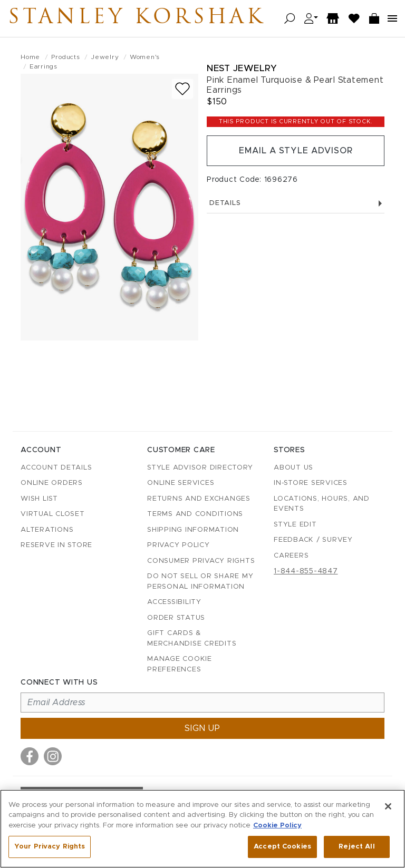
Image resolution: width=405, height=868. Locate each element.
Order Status (176, 618)
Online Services (181, 483)
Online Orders (52, 483)
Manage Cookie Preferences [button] (180, 664)
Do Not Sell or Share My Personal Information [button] (200, 582)
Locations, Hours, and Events (322, 504)
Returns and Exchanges (199, 499)
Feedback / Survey (313, 540)
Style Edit (295, 525)
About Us (293, 468)
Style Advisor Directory (200, 468)
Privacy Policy (179, 545)
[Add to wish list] (182, 89)
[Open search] (290, 19)
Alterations (47, 530)
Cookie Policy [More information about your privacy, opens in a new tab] (277, 826)
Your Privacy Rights (50, 847)
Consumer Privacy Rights (201, 561)
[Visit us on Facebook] (30, 756)
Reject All (356, 847)
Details (296, 203)
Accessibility (174, 602)
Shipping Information (193, 530)
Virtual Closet (53, 514)
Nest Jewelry (242, 68)
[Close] (388, 806)
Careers (291, 556)
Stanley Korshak (137, 18)
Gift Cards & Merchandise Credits (192, 638)
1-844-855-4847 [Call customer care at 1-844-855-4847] (306, 571)
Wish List (39, 499)
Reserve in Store (56, 545)
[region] (202, 829)
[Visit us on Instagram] (53, 756)
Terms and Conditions (195, 514)
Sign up (202, 728)
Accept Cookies (282, 847)
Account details (56, 468)
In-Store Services (311, 483)
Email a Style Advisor (296, 151)
